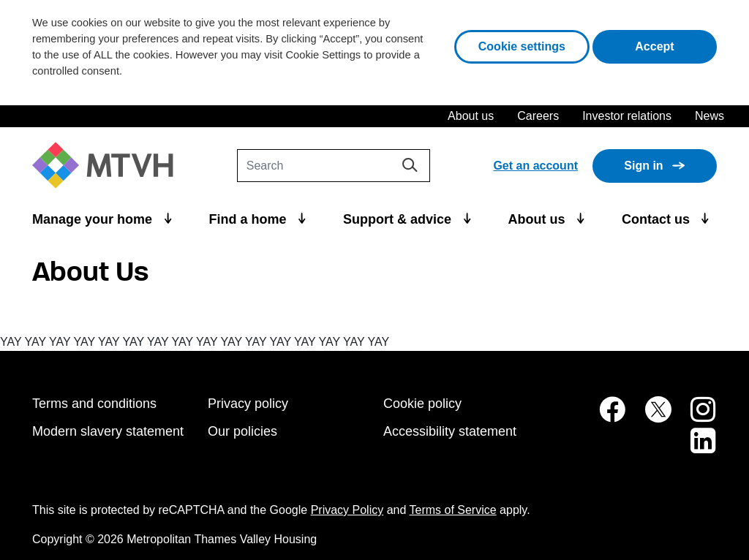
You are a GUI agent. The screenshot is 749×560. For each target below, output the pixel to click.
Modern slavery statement (108, 431)
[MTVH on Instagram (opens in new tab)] (696, 417)
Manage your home (94, 219)
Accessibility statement (450, 431)
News (710, 116)
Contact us (658, 219)
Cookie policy (422, 404)
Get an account (535, 166)
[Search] (334, 166)
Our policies (242, 431)
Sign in (643, 166)
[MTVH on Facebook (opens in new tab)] (604, 417)
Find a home (250, 219)
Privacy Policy (347, 510)
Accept (676, 45)
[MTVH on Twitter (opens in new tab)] (650, 417)
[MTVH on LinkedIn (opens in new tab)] (696, 449)
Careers (538, 116)
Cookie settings (522, 46)
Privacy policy (248, 404)
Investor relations (627, 116)
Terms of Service (453, 510)
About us (471, 116)
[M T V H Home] (108, 166)
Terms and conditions (94, 404)
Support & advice (399, 219)
